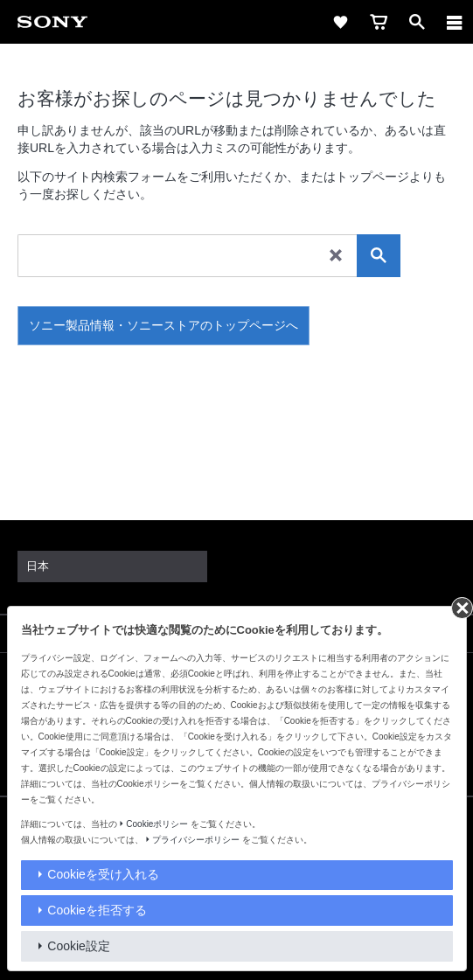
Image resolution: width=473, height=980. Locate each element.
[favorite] (340, 22)
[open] (417, 22)
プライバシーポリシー (196, 840)
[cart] (379, 22)
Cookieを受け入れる (103, 874)
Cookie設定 (79, 946)
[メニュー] (455, 22)
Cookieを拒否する (97, 910)
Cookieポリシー (157, 824)
